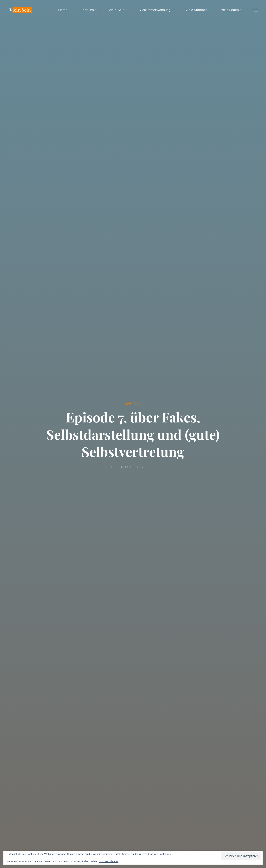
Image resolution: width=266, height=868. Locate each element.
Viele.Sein (20, 10)
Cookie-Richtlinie (109, 861)
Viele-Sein (132, 404)
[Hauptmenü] (254, 10)
